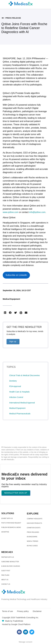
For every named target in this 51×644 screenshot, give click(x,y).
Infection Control (16, 397)
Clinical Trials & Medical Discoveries (24, 375)
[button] (5, 313)
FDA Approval (15, 386)
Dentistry (13, 381)
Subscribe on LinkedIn (16, 275)
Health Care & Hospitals (19, 392)
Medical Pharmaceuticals (20, 414)
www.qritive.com (11, 212)
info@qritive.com (37, 212)
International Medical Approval (22, 403)
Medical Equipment (11, 299)
